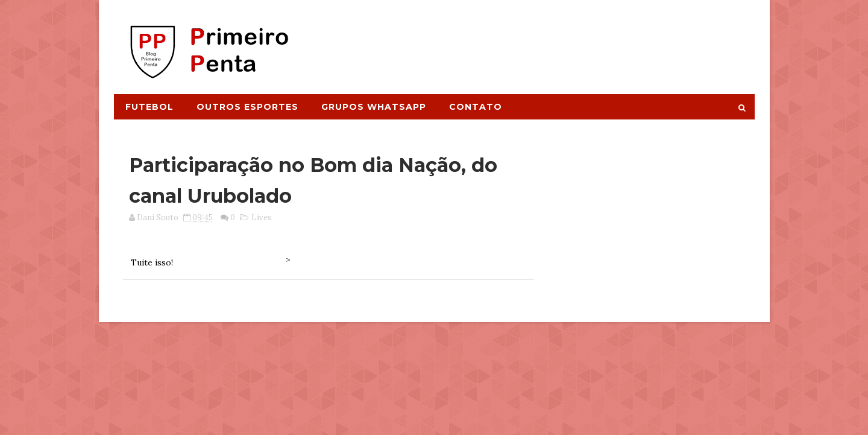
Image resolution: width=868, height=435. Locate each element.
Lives (262, 217)
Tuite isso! (152, 262)
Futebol (149, 107)
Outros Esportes (247, 107)
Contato (476, 107)
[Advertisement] (534, 40)
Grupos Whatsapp (374, 107)
